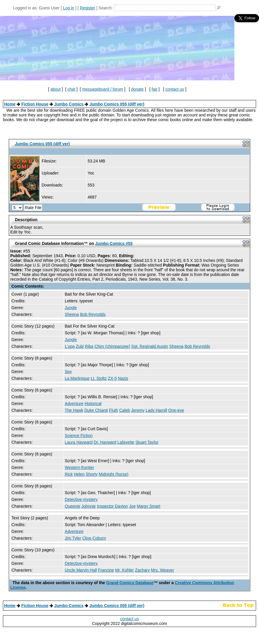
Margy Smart (149, 506)
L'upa (70, 346)
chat (71, 89)
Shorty (92, 474)
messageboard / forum (103, 89)
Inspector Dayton (113, 506)
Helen (79, 474)
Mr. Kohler (125, 570)
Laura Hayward (79, 442)
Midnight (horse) (114, 474)
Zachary (143, 570)
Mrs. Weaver (162, 570)
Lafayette (126, 442)
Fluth (114, 410)
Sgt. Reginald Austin (150, 346)
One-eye (176, 410)
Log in (69, 8)
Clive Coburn (94, 538)
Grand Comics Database (130, 583)
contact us (175, 89)
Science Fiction (79, 435)
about (56, 89)
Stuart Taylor (147, 442)
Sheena (72, 314)
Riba (89, 346)
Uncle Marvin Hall (81, 570)
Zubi (80, 346)
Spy (68, 372)
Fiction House (35, 104)
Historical (93, 404)
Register (88, 8)
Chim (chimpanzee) (112, 346)
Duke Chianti (96, 410)
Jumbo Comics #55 (114, 243)
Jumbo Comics (69, 104)
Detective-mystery (81, 499)
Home (10, 104)
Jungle (71, 308)
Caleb (125, 410)
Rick (69, 474)
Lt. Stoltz (99, 378)
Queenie (73, 506)
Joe (133, 506)
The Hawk (74, 410)
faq (155, 89)
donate (137, 89)
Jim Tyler (73, 538)
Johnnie (89, 506)
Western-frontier (79, 467)
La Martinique (77, 378)
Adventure (74, 404)
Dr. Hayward (105, 442)
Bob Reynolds (93, 314)
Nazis (123, 378)
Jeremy (138, 410)
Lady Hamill (156, 410)
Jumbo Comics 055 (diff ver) (117, 104)
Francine (106, 570)
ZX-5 (112, 378)
